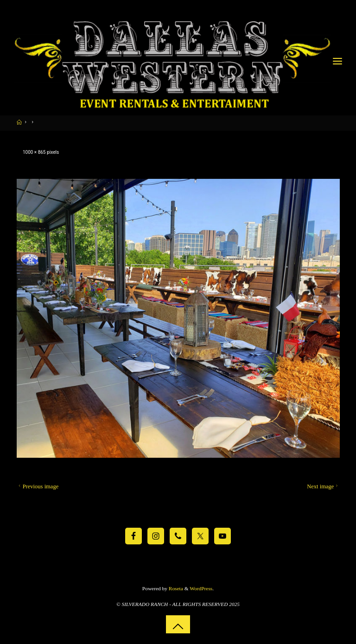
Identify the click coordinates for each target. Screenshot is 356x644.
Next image (323, 486)
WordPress (201, 588)
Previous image (38, 486)
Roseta (175, 588)
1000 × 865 (35, 152)
